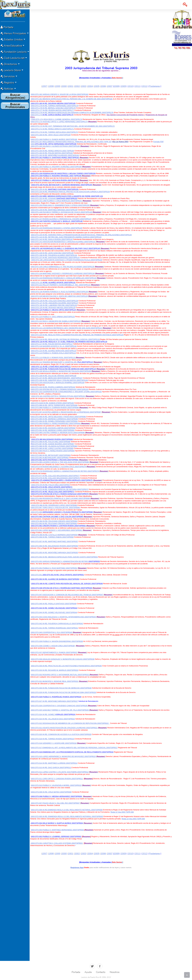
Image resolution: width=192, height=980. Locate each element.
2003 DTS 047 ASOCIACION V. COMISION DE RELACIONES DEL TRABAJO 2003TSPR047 (67, 595)
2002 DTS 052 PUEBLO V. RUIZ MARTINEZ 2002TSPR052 (54, 568)
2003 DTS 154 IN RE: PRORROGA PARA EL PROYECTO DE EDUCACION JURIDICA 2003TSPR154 (70, 192)
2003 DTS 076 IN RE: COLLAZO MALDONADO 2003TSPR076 (55, 478)
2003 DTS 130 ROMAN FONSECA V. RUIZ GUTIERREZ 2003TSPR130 (59, 292)
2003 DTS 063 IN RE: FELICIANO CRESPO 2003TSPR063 (54, 523)
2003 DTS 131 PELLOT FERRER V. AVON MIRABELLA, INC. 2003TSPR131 (61, 285)
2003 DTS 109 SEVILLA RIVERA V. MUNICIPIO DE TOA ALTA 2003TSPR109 (61, 371)
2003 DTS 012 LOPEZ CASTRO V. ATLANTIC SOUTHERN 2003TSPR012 (60, 772)
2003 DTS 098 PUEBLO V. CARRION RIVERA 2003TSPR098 (55, 408)
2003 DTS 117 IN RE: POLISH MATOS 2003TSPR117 (52, 344)
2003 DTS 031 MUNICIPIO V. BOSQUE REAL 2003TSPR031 (55, 681)
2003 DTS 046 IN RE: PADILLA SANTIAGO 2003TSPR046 (54, 604)
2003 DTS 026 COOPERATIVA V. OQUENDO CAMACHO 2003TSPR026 (59, 706)
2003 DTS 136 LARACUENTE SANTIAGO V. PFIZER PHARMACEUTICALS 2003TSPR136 (67, 260)
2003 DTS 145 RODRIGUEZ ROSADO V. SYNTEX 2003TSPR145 (56, 228)
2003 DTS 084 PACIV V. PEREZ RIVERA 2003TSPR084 (53, 451)
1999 (58, 86)
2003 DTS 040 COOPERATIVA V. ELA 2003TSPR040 (51, 632)
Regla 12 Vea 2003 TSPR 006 (122, 812)
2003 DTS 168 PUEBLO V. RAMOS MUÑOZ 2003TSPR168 (54, 139)
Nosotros (115, 972)
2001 (71, 86)
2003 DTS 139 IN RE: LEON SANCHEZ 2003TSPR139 (52, 253)
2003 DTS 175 (52, 115)
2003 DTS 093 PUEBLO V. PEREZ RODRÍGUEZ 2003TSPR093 (56, 423)
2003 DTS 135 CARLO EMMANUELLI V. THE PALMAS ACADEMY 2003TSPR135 (63, 267)
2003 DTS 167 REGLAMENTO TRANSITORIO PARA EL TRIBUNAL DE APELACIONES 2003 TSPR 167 (71, 142)
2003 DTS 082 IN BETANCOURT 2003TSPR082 (50, 458)
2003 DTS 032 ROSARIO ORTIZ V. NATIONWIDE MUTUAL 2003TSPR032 (60, 675)
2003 (84, 86)
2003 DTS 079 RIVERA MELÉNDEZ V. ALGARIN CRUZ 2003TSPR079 (58, 467)
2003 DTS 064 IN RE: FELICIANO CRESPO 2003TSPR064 (54, 521)
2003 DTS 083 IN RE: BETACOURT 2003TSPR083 (51, 455)
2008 (116, 86)
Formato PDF (159, 142)
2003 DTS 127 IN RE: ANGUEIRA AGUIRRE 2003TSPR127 (55, 303)
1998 (51, 86)
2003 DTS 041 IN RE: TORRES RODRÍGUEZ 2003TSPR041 (54, 628)
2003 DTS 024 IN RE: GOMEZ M (44, 714)
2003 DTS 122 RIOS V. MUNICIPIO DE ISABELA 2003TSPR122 (56, 321)
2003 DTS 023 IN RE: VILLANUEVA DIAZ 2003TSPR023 (53, 719)
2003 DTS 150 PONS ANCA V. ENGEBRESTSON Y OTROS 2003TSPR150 (60, 205)
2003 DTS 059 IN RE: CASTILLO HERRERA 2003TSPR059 (54, 535)
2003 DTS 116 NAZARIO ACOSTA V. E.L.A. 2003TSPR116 (54, 346)
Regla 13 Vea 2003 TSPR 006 (133, 819)
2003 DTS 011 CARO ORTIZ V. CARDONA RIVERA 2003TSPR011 (57, 779)
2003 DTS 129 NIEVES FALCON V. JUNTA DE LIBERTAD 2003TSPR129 (59, 296)
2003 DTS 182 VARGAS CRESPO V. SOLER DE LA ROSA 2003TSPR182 (60, 94)
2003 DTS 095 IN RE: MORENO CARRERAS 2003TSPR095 (54, 419)
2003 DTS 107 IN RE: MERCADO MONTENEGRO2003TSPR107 (57, 378)
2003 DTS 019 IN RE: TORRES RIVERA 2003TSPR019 (53, 739)
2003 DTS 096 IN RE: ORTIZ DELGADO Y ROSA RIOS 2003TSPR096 (58, 417)
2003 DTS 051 (57, 575)
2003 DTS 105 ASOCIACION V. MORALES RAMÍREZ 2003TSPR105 (58, 383)
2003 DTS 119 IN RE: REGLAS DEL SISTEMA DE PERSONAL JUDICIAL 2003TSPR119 (65, 339)
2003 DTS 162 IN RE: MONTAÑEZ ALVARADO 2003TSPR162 (55, 155)
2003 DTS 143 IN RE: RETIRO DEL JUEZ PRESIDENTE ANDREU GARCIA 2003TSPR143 (66, 237)
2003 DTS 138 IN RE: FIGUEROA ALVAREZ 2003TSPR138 (54, 255)
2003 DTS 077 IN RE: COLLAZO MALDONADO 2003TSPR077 (55, 476)
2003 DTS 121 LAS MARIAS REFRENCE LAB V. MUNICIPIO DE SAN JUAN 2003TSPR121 (66, 328)
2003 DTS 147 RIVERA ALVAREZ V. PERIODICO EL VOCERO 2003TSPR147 (61, 219)
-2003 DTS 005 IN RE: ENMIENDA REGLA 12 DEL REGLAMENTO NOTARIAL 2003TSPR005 (67, 816)
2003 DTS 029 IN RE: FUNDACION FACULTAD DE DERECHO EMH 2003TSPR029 (63, 692)
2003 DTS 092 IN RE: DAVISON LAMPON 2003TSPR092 (53, 428)
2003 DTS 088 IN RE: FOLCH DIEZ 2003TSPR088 (51, 442)
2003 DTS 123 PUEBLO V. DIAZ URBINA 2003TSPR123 (53, 317)
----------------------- (13, 21)
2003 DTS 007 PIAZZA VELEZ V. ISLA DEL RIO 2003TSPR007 (55, 803)
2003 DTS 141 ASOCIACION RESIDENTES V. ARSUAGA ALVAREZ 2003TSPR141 (63, 242)
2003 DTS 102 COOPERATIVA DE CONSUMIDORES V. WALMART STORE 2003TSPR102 (66, 392)
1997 (45, 86)
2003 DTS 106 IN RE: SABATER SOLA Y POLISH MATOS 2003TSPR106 (59, 380)
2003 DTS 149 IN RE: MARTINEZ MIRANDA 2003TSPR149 (54, 210)
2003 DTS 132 (54, 283)
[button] (185, 5)
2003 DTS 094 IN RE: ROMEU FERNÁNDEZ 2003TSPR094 (54, 421)
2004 (90, 86)
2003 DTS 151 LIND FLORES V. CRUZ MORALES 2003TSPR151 (56, 201)
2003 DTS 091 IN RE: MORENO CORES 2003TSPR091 (53, 430)
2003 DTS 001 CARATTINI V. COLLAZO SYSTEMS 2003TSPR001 (57, 843)
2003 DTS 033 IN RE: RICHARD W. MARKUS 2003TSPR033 (54, 670)
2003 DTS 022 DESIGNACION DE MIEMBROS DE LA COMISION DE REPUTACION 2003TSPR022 (70, 723)
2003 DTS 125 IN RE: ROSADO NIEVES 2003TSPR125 (53, 308)
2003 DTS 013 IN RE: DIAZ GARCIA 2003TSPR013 (51, 768)
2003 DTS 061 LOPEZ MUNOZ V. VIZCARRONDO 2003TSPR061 (56, 530)
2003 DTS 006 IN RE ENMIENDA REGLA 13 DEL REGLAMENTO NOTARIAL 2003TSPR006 (67, 810)
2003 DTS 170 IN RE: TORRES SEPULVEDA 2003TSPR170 (55, 132)
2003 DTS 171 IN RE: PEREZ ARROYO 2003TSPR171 (52, 129)
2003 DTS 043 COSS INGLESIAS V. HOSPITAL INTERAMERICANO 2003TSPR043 (63, 617)
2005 (97, 86)
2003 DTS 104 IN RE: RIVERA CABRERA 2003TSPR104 (53, 387)
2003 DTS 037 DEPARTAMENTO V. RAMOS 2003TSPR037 (54, 652)
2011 (138, 86)
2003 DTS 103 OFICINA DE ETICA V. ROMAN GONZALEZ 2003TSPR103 (60, 389)
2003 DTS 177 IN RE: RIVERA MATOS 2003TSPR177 (52, 110)
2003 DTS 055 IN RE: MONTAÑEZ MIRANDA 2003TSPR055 (54, 553)
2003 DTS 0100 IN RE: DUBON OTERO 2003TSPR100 (52, 403)
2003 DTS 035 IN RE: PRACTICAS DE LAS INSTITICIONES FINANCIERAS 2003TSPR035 (66, 666)
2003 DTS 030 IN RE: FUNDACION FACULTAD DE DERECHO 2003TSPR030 (61, 688)
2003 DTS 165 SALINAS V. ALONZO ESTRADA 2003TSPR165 (55, 146)
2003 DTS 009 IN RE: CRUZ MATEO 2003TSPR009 (51, 792)
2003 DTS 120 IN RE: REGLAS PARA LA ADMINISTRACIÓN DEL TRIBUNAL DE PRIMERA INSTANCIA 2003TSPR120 (77, 335)
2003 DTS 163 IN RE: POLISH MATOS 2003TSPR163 (52, 153)
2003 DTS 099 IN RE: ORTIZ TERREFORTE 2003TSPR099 (54, 405)
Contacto (101, 972)
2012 (145, 86)
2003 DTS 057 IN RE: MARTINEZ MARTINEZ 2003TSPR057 (54, 541)
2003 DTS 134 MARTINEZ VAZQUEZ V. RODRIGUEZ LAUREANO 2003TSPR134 (63, 273)
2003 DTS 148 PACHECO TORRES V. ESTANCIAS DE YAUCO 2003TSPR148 (61, 212)
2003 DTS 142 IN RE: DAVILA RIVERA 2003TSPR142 (52, 239)
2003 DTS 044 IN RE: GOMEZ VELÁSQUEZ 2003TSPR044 (54, 612)
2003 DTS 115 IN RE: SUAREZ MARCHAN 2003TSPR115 (53, 351)
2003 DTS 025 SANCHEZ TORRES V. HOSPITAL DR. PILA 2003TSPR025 (60, 710)
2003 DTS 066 (62, 512)
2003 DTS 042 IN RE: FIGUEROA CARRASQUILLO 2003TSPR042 (57, 624)
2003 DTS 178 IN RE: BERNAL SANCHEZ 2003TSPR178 (53, 108)
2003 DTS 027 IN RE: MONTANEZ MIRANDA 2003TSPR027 (54, 701)
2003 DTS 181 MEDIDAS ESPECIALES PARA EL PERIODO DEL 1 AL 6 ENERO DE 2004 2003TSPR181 (72, 99)
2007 (110, 86)
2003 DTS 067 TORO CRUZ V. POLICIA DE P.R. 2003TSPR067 (56, 508)
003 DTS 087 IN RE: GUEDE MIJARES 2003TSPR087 (53, 444)
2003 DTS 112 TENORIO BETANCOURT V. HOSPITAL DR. (54, 362)
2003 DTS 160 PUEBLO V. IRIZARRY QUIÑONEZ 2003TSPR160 (56, 167)
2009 (123, 86)
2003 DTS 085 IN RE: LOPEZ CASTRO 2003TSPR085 (52, 448)
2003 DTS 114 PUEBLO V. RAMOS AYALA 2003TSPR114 (53, 353)
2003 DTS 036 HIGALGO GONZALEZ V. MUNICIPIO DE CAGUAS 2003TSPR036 (63, 659)
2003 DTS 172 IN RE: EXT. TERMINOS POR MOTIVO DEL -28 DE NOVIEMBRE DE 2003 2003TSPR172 (73, 126)
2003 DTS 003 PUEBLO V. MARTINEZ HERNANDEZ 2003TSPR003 (58, 830)
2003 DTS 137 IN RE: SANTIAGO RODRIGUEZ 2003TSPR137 (55, 258)
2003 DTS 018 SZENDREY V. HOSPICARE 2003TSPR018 (54, 743)
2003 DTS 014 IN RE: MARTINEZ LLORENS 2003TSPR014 (54, 763)
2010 (131, 86)
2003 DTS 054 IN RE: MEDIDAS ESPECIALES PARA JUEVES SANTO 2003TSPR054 (64, 557)
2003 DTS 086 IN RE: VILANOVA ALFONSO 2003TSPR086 (54, 446)
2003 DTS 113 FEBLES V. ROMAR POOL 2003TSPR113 (53, 358)
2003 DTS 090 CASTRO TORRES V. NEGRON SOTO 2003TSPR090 (58, 433)
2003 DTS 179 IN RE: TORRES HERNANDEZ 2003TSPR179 (55, 106)
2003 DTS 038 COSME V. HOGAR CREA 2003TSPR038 (53, 646)
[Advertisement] (15, 151)
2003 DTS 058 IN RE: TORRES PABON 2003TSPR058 (52, 537)
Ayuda (88, 972)
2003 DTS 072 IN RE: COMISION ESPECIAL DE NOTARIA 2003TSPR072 (60, 489)
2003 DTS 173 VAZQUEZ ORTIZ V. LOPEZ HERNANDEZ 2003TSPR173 (59, 122)
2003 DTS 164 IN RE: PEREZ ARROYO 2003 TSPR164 (52, 151)
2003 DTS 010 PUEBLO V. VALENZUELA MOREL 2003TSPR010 (56, 785)
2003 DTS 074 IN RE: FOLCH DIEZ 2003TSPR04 (51, 485)
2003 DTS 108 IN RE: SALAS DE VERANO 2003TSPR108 (53, 376)
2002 (77, 86)
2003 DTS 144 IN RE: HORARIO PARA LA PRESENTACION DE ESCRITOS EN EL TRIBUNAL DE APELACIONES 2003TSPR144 (81, 235)
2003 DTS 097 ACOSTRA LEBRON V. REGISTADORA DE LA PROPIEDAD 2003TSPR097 (66, 412)
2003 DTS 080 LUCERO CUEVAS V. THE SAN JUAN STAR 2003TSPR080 (60, 462)
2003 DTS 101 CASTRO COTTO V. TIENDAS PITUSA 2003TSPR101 (58, 396)
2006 (103, 86)
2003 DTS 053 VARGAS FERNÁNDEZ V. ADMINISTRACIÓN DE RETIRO (59, 561)
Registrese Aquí (77, 868)
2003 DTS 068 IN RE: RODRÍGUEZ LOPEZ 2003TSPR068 (54, 505)
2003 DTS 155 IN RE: (39, 189)
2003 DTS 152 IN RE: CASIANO (44, 198)
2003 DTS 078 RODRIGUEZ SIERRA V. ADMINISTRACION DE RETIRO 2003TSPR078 (65, 471)
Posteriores (155, 86)
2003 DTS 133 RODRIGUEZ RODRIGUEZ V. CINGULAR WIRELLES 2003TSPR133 (64, 278)
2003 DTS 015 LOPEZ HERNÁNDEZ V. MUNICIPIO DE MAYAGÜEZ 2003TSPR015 (63, 756)
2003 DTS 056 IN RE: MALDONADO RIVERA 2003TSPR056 (54, 546)
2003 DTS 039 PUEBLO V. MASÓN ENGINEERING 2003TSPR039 (57, 641)
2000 (64, 86)
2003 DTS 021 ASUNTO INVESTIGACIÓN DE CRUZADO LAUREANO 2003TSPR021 (64, 728)
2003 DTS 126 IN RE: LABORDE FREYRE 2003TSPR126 (54, 305)
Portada (76, 972)
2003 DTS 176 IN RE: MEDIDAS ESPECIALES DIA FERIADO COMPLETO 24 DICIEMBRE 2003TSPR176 (72, 112)
